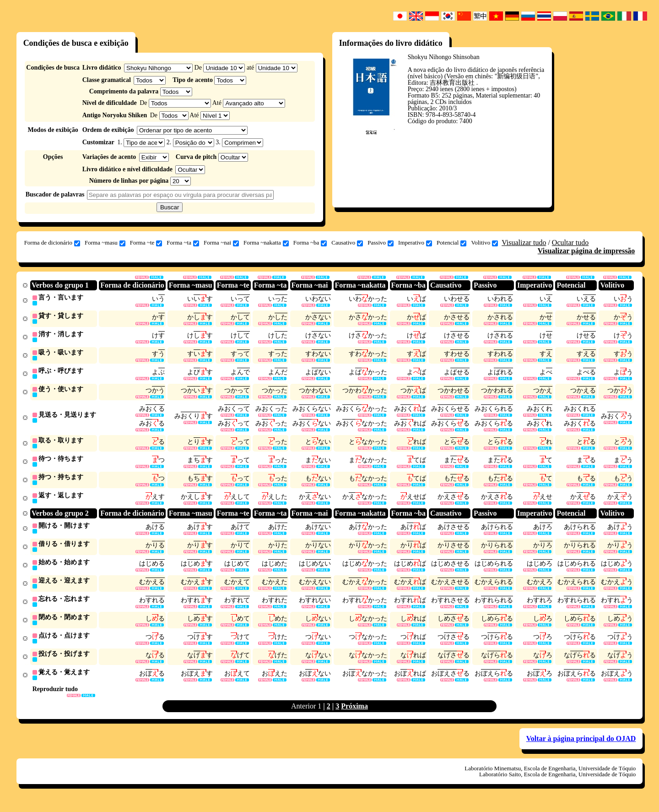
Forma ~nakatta (266, 243)
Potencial (451, 243)
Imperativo (415, 243)
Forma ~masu (105, 243)
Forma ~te (146, 243)
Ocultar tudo (570, 243)
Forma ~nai (221, 243)
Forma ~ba (310, 243)
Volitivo (484, 243)
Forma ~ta (183, 243)
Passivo (381, 243)
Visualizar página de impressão (586, 251)
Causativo (347, 243)
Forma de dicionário (52, 243)
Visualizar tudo (524, 243)
